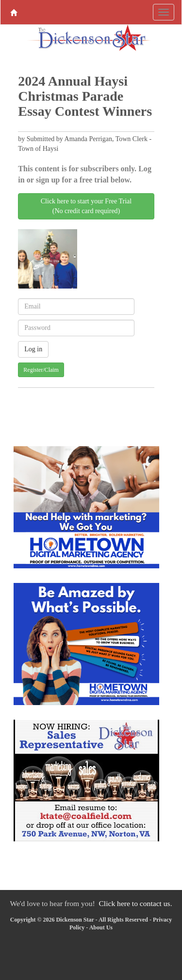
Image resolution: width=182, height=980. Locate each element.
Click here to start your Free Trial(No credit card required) (86, 206)
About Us (101, 927)
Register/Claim (41, 370)
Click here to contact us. (135, 903)
